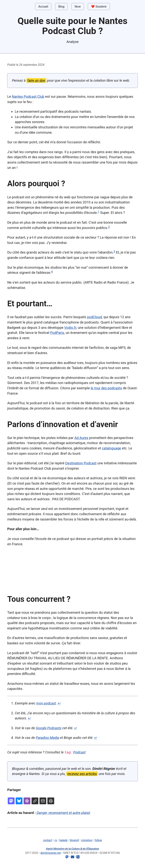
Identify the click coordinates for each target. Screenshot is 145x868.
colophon (87, 840)
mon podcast (46, 703)
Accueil (43, 7)
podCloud (94, 317)
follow (98, 840)
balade (64, 840)
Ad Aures (81, 438)
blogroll (74, 840)
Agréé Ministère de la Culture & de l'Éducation (72, 849)
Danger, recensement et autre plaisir (63, 813)
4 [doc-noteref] (52, 272)
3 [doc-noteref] (114, 251)
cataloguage (111, 448)
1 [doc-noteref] (99, 212)
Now (78, 7)
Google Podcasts (49, 728)
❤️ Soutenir (99, 7)
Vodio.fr (70, 328)
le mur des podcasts (106, 388)
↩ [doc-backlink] (59, 703)
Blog (61, 7)
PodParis (57, 333)
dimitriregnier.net (51, 853)
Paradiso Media (48, 738)
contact (48, 840)
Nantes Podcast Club (28, 97)
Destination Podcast (81, 463)
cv (56, 840)
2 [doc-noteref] (109, 227)
